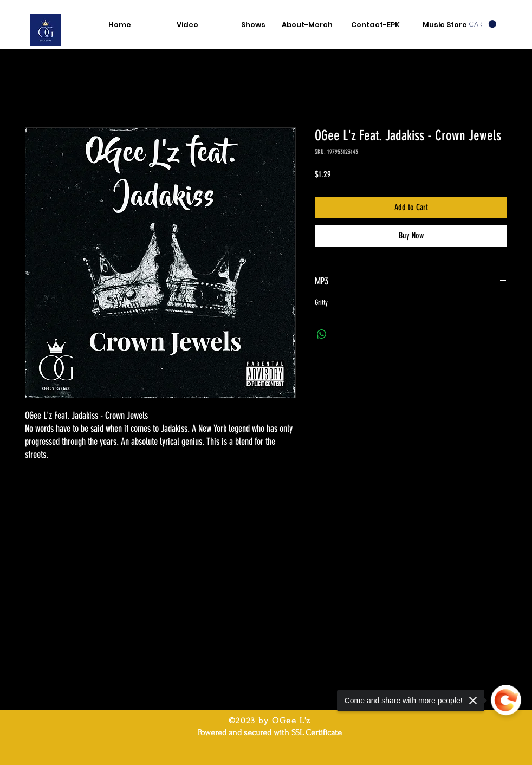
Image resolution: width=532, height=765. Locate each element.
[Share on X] (342, 334)
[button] (482, 24)
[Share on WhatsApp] (322, 334)
